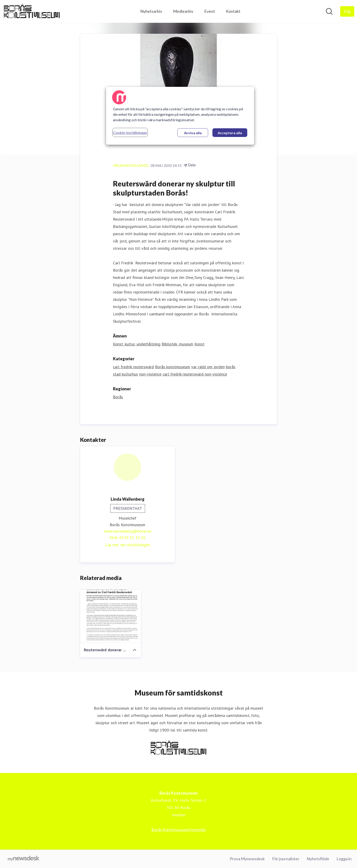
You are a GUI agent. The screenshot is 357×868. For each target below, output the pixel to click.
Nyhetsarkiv (151, 11)
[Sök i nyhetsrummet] (329, 11)
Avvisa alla (193, 133)
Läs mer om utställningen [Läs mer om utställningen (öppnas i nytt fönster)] (128, 545)
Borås (118, 397)
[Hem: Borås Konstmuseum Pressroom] (32, 11)
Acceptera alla (230, 133)
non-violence (150, 374)
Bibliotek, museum (177, 344)
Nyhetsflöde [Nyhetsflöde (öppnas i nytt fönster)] (318, 859)
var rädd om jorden (208, 367)
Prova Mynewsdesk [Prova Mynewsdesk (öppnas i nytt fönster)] (247, 859)
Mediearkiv (183, 11)
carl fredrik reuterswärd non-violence (195, 374)
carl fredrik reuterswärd (133, 367)
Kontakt (233, 11)
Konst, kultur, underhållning (137, 344)
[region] (180, 116)
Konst (199, 344)
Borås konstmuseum (173, 367)
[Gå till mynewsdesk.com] (24, 859)
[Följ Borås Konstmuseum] (347, 11)
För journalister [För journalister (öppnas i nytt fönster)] (286, 859)
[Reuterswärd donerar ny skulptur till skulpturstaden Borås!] (111, 616)
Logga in (344, 859)
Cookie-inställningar (130, 133)
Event (210, 11)
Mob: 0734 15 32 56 (127, 537)
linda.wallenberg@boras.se (128, 531)
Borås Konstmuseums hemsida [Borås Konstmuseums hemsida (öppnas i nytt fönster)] (178, 829)
